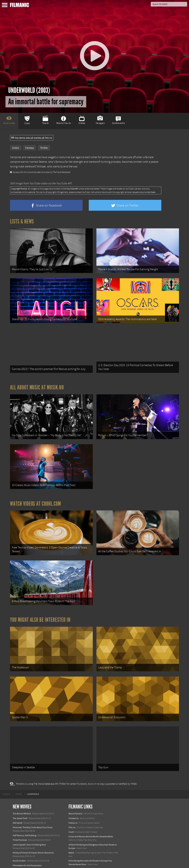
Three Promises (20, 825)
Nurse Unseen (19, 845)
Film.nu (72, 812)
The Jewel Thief (20, 803)
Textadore (73, 861)
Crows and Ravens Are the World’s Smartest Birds (91, 821)
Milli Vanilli (18, 807)
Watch (71, 837)
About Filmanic (75, 798)
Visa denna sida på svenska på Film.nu (32, 138)
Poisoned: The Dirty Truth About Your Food (33, 812)
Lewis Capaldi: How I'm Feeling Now (29, 829)
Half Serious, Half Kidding (25, 820)
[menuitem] (6, 779)
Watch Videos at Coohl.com (35, 496)
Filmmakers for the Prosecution (27, 850)
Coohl (71, 816)
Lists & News (22, 221)
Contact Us (74, 803)
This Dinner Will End (22, 798)
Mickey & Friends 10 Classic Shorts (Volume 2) (33, 837)
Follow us (73, 807)
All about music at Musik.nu (37, 383)
